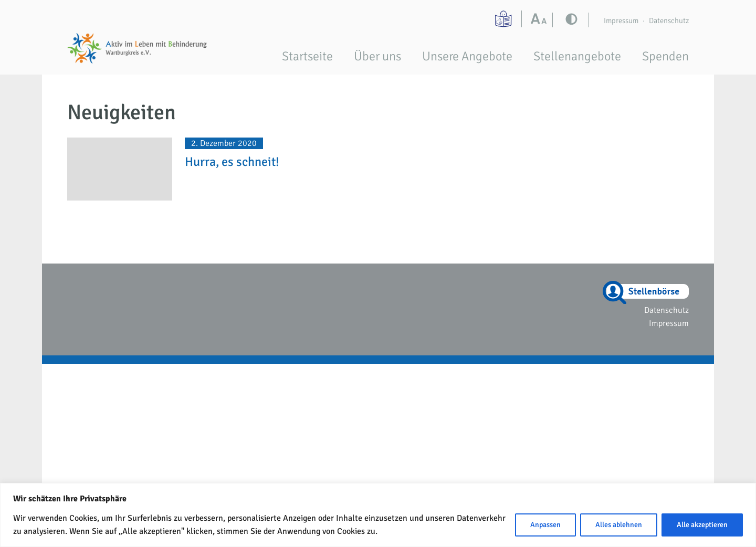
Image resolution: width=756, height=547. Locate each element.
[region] (378, 515)
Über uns (377, 56)
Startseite (307, 56)
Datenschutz (669, 20)
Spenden (665, 56)
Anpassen (545, 525)
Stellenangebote (577, 56)
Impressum (621, 20)
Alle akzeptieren (702, 525)
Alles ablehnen (619, 525)
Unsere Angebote (467, 56)
